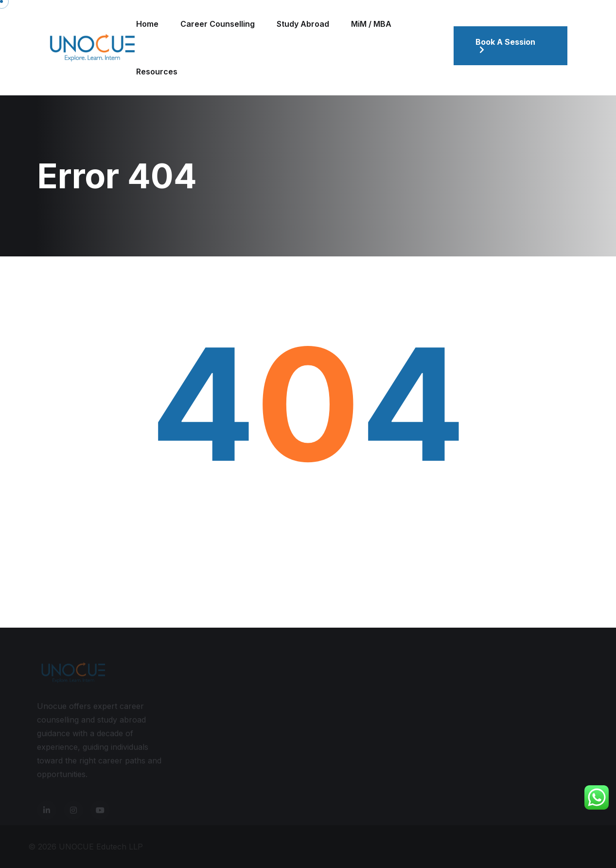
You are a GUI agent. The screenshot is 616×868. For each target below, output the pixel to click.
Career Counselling (218, 24)
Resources (157, 72)
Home (147, 24)
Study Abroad (303, 24)
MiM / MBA (371, 24)
